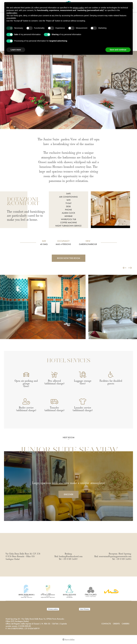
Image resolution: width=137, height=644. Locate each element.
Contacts (106, 624)
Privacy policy (53, 609)
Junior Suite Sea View (68, 451)
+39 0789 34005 (124, 559)
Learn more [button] (16, 50)
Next (1, 344)
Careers (126, 624)
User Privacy (85, 609)
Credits (116, 624)
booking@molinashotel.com (71, 556)
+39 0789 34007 (70, 559)
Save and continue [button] (118, 50)
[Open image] (43, 307)
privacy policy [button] (78, 8)
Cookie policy (69, 609)
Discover (68, 494)
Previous (1, 271)
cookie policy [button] (12, 13)
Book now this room (69, 258)
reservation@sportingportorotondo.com (115, 556)
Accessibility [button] (70, 640)
